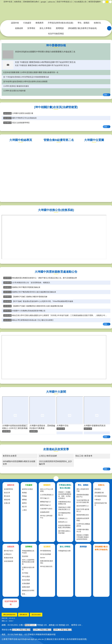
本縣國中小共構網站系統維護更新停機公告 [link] (24, 311)
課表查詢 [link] (98, 489)
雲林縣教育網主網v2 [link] (31, 2)
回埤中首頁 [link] (8, 2)
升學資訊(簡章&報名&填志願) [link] (61, 23)
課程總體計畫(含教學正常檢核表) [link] (82, 28)
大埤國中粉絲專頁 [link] (21, 140)
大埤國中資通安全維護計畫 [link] (18, 113)
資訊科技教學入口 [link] (83, 506)
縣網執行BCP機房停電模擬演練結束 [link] (22, 287)
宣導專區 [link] (31, 28)
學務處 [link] (24, 496)
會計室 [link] (24, 507)
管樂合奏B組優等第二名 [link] (59, 140)
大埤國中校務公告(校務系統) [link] (56, 210)
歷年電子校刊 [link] (9, 551)
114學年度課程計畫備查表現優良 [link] (16, 86)
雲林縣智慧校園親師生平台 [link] (83, 496)
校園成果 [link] (19, 28)
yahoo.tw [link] (51, 2)
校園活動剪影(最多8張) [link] (47, 562)
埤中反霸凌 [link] (26, 576)
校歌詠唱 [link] (7, 500)
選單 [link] (56, 479)
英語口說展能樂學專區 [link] (16, 123)
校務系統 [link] (18, 2)
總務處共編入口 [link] (45, 502)
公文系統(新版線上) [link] (47, 495)
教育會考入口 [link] (63, 522)
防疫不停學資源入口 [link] (65, 2)
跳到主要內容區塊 (1, 1)
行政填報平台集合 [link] (46, 509)
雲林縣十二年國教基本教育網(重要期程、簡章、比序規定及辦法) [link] (65, 495)
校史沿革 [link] (7, 493)
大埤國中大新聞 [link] (56, 392)
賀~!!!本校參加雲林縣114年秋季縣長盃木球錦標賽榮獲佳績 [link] (26, 77)
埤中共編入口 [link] (45, 498)
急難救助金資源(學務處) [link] (83, 519)
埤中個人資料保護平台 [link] (46, 517)
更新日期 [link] (4, 618)
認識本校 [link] (15, 23)
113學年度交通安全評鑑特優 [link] (14, 91)
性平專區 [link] (25, 573)
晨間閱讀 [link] (60, 28)
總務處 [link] (24, 500)
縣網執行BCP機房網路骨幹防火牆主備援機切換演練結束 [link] (30, 292)
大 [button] (110, 2)
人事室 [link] (24, 510)
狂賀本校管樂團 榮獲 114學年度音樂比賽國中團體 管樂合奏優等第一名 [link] (31, 72)
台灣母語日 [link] (8, 554)
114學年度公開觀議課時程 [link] (83, 525)
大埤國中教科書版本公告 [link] (83, 531)
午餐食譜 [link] (98, 500)
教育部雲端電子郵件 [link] (101, 504)
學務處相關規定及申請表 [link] (28, 552)
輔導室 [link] (24, 503)
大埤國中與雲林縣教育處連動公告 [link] (56, 272)
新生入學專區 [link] (45, 28)
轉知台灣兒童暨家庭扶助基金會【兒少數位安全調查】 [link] (29, 320)
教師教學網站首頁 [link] (83, 515)
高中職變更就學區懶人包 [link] (64, 514)
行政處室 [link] (27, 23)
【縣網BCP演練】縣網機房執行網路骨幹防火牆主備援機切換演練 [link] (33, 306)
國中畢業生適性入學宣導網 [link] (64, 532)
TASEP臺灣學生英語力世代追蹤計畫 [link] (83, 501)
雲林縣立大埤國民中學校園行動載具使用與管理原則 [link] (83, 537)
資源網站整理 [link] (45, 512)
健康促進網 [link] (26, 587)
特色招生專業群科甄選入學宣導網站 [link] (64, 526)
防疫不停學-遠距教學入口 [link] (83, 510)
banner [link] (43, 558)
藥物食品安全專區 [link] (28, 590)
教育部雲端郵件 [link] (95, 2)
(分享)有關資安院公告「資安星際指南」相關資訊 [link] (27, 283)
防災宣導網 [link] (26, 580)
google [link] (43, 2)
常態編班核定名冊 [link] (64, 551)
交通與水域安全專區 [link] (28, 568)
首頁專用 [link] (47, 547)
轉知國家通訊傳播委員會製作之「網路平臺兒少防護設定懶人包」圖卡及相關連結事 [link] (40, 278)
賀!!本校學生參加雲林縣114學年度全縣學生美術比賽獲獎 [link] (25, 82)
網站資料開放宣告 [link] (9, 615)
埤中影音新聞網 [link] (45, 554)
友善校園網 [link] (26, 583)
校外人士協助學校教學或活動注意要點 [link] (28, 562)
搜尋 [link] (109, 28)
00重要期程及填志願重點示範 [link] (65, 503)
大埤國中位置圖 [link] (94, 140)
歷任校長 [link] (7, 496)
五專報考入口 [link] (63, 518)
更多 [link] (106, 95)
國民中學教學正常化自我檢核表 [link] (20, 118)
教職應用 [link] (39, 23)
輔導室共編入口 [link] (45, 505)
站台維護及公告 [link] (80, 2)
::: (1, 41)
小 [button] (104, 2)
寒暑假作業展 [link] (9, 558)
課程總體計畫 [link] (99, 493)
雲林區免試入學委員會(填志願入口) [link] (64, 508)
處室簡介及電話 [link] (27, 489)
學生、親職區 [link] (84, 23)
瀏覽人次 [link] (4, 621)
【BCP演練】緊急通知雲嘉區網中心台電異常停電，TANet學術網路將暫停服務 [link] (38, 301)
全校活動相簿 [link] (9, 561)
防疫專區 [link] (25, 556)
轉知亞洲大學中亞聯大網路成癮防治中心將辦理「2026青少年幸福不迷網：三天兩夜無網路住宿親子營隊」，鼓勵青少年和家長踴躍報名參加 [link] (57, 315)
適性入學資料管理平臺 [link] (83, 490)
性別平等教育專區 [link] (56, 34)
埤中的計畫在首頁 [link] (46, 566)
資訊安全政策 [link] (36, 615)
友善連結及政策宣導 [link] (56, 449)
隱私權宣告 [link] (24, 615)
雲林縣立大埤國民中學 (56, 10)
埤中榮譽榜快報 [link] (56, 45)
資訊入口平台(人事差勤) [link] (47, 490)
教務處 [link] (24, 493)
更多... (24, 594)
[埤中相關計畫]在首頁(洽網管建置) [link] (56, 107)
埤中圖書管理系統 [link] (101, 496)
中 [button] (107, 2)
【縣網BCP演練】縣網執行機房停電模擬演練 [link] (25, 297)
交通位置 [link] (7, 503)
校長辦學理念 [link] (9, 489)
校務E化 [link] (97, 23)
